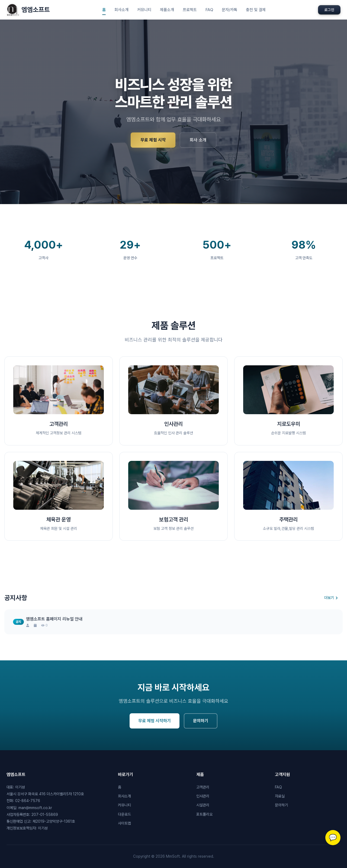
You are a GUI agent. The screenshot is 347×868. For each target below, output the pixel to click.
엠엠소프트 (28, 10)
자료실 (280, 796)
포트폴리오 (204, 814)
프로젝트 (190, 10)
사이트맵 (124, 823)
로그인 (329, 10)
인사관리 (203, 796)
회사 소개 (198, 140)
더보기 (331, 598)
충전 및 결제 (256, 10)
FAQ (209, 10)
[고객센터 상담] (333, 838)
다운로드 (124, 814)
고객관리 (203, 787)
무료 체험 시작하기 (155, 728)
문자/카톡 (229, 10)
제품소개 (167, 10)
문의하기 (201, 728)
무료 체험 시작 (153, 140)
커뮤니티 (144, 10)
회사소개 (121, 10)
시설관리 (203, 805)
